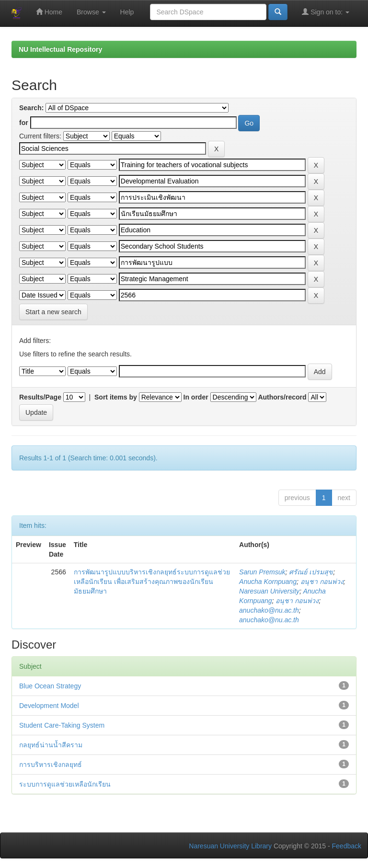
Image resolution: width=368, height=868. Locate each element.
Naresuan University (269, 591)
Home (49, 12)
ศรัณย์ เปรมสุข (311, 572)
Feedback (347, 846)
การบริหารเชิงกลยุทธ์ (51, 765)
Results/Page (40, 397)
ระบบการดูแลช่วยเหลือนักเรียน (65, 784)
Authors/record (282, 397)
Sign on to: (326, 12)
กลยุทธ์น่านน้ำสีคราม (51, 745)
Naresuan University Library (230, 846)
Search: (31, 108)
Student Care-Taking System (62, 725)
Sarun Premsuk (262, 572)
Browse (91, 12)
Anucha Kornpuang (268, 582)
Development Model (49, 706)
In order (196, 397)
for (24, 123)
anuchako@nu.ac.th (269, 610)
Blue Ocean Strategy (50, 686)
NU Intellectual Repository (60, 49)
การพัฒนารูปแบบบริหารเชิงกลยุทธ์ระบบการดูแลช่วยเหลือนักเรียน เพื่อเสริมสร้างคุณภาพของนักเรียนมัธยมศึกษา (152, 582)
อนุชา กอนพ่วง (322, 582)
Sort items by (116, 397)
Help (127, 12)
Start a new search (53, 312)
